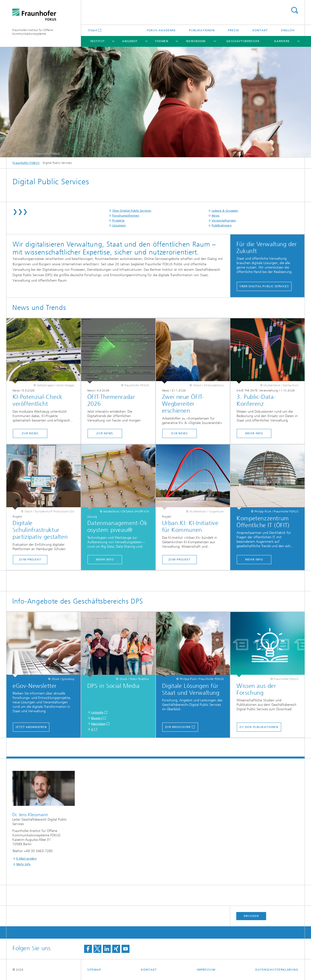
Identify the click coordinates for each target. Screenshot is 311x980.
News (216, 216)
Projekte (118, 220)
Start (94, 30)
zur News (30, 433)
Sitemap (94, 970)
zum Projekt (30, 559)
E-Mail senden (26, 859)
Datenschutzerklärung (277, 970)
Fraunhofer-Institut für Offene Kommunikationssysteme (33, 32)
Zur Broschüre (178, 727)
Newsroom (196, 41)
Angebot (130, 41)
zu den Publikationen (259, 727)
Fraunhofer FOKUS (26, 163)
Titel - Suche (294, 10)
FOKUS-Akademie (161, 30)
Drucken (251, 916)
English (288, 30)
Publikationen (202, 30)
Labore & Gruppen (225, 211)
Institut (97, 41)
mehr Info (254, 433)
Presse (233, 30)
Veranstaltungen (224, 220)
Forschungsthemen (126, 216)
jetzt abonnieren (31, 727)
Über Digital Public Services (132, 211)
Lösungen (119, 225)
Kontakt (260, 30)
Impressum (206, 970)
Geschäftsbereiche (243, 41)
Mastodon (98, 724)
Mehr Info (254, 559)
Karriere (282, 41)
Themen (162, 41)
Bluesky (97, 718)
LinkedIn (97, 712)
